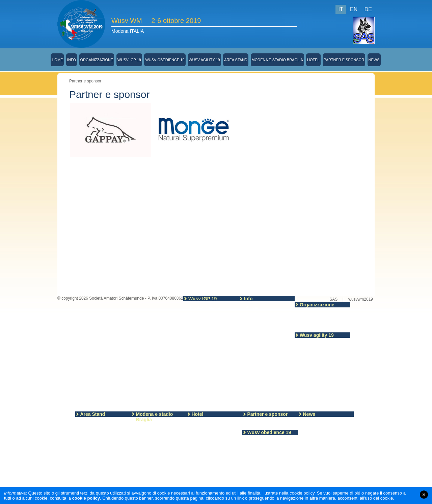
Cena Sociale (258, 344)
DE (368, 9)
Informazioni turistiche (213, 429)
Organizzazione (97, 60)
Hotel (313, 60)
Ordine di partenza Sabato (325, 405)
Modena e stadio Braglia (277, 60)
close (424, 495)
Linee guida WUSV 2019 (212, 361)
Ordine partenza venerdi (323, 399)
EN (354, 9)
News (374, 60)
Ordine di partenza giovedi (325, 393)
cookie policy (86, 498)
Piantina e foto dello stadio (269, 314)
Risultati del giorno (318, 362)
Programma (201, 355)
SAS (333, 299)
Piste (195, 385)
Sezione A (199, 367)
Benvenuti (255, 308)
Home (57, 60)
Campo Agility (314, 387)
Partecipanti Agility (318, 356)
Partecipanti (201, 349)
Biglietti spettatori (261, 326)
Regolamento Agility (319, 350)
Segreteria (255, 320)
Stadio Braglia (150, 435)
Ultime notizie (317, 423)
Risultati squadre (205, 308)
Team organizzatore (319, 314)
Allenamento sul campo (322, 344)
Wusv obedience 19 (165, 60)
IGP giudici (200, 320)
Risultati (197, 314)
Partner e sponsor (344, 60)
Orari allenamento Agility (323, 381)
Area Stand (236, 60)
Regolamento (261, 477)
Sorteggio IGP (258, 338)
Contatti (308, 326)
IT (341, 9)
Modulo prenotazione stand (106, 429)
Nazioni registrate (206, 343)
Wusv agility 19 (204, 60)
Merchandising (259, 332)
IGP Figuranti (202, 326)
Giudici (255, 483)
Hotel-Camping (207, 423)
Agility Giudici (314, 375)
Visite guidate (258, 350)
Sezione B (199, 373)
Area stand (92, 423)
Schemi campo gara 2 (269, 471)
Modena (145, 429)
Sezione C (199, 379)
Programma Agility (318, 369)
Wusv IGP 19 (129, 60)
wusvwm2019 (361, 299)
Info (72, 60)
